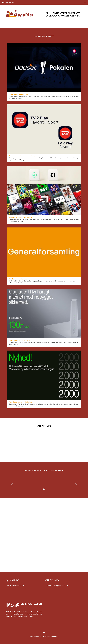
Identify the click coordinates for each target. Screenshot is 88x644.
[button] (12, 484)
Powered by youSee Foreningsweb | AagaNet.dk (44, 636)
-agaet (8, 2)
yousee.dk (20, 611)
